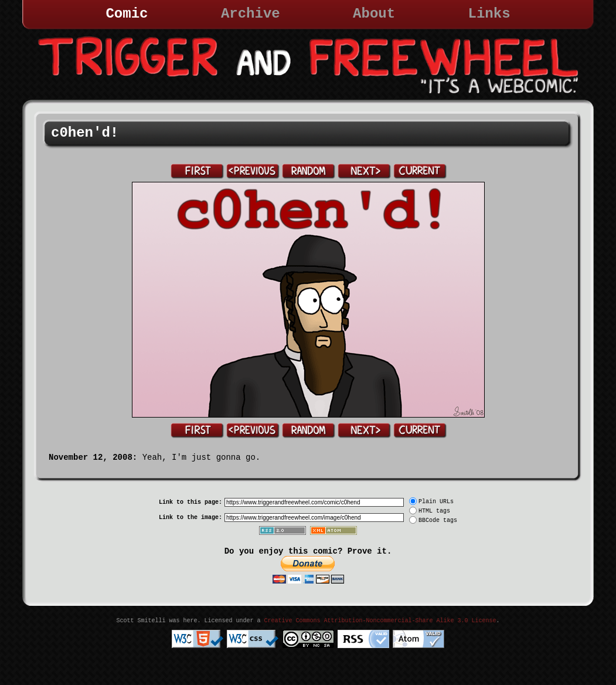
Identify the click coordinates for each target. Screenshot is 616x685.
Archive (251, 14)
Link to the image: (190, 518)
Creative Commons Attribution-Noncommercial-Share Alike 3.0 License (380, 621)
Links (489, 14)
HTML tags (434, 511)
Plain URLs (436, 502)
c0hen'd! (85, 133)
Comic (127, 14)
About (374, 14)
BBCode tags (438, 520)
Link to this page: (190, 502)
